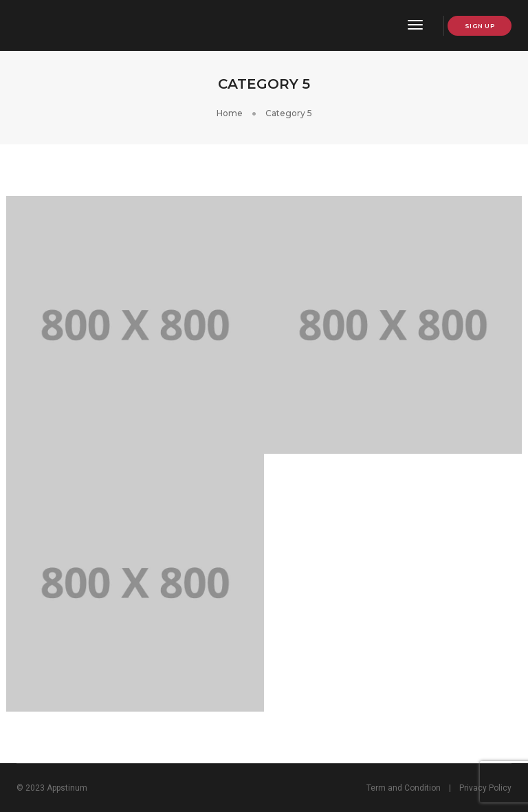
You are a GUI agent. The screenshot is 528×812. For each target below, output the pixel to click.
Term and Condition (404, 788)
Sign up (480, 26)
